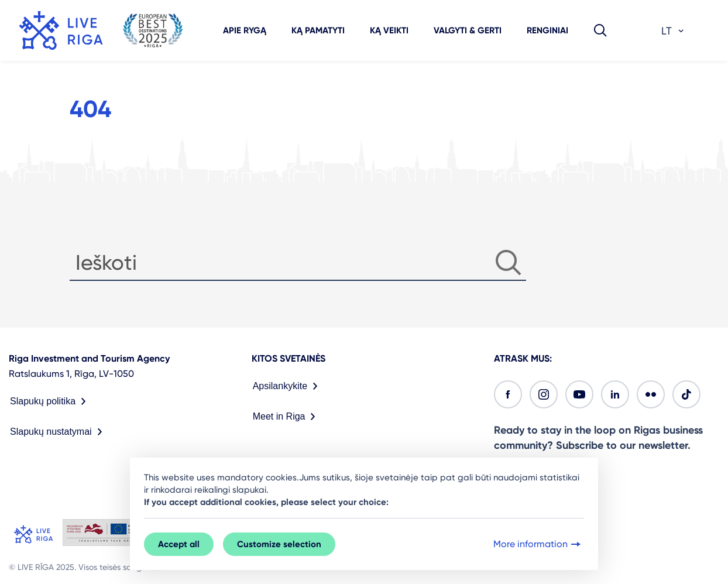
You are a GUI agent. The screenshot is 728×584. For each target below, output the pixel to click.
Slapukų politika (50, 401)
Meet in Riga (287, 417)
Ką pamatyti (318, 30)
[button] (600, 30)
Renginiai (547, 30)
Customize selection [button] (279, 544)
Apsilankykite (288, 386)
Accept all (179, 544)
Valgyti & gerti (468, 30)
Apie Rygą (245, 30)
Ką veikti (389, 30)
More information (538, 544)
